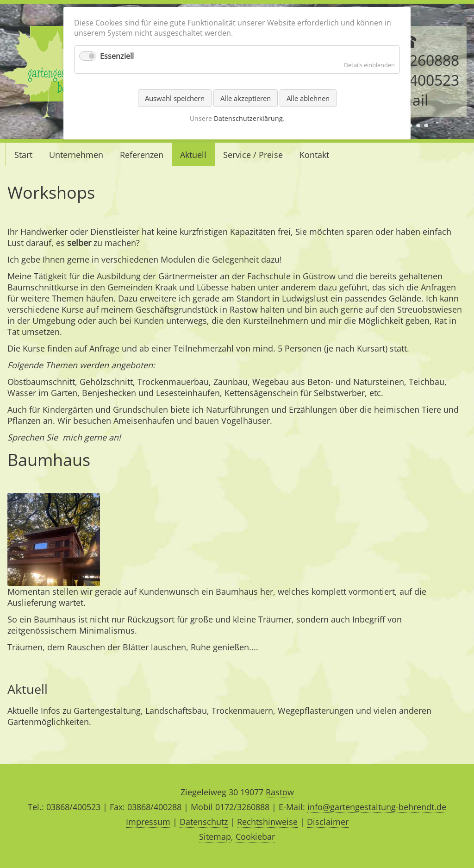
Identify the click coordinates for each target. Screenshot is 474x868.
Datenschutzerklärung (248, 118)
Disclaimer (328, 822)
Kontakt (314, 155)
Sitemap (215, 837)
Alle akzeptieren (246, 98)
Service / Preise (253, 155)
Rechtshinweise (267, 822)
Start (23, 155)
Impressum (148, 822)
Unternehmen (76, 155)
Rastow (280, 792)
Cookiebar (255, 837)
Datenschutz (204, 822)
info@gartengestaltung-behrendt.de (377, 807)
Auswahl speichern (175, 98)
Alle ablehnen (308, 98)
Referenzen (142, 155)
